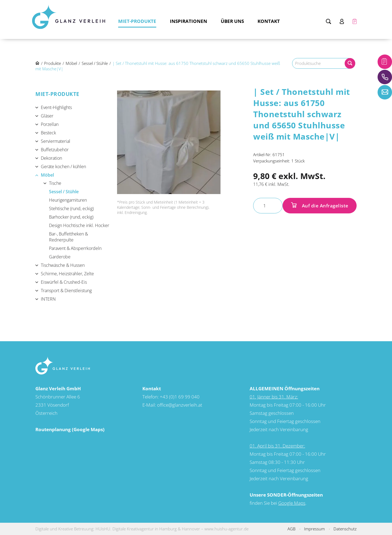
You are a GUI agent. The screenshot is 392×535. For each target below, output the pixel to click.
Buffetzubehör (55, 150)
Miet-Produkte (137, 21)
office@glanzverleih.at (180, 405)
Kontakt (269, 21)
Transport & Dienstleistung (66, 291)
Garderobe (60, 257)
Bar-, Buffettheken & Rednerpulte (68, 237)
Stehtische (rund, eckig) (71, 208)
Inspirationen (189, 21)
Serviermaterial (56, 141)
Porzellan (50, 124)
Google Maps (292, 503)
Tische (55, 183)
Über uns (232, 21)
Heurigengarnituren (68, 200)
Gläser (47, 116)
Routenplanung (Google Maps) (70, 429)
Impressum (314, 529)
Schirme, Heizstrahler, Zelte (67, 274)
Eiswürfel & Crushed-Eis (64, 282)
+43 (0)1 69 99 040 (180, 397)
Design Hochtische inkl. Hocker (79, 225)
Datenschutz (345, 529)
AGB (291, 529)
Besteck (48, 133)
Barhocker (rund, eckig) (71, 217)
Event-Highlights (56, 107)
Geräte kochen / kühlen (63, 167)
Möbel (47, 175)
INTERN (48, 299)
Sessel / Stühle (64, 192)
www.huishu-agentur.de (226, 529)
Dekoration (51, 158)
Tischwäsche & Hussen (63, 265)
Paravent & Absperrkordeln (75, 248)
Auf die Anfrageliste (324, 206)
